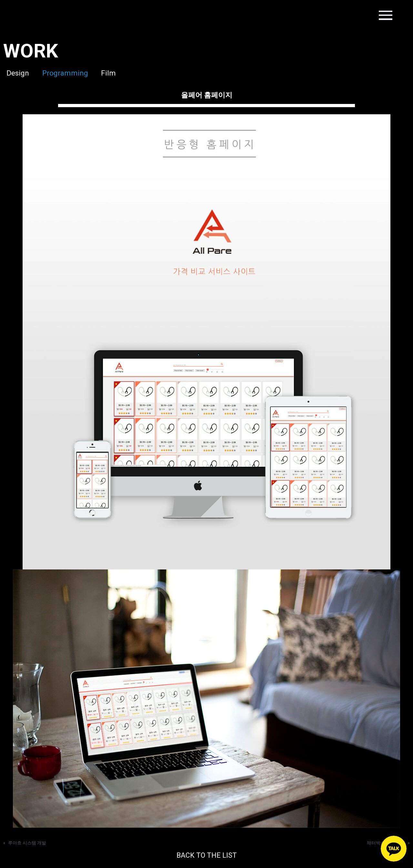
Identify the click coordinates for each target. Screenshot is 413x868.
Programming (66, 73)
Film (114, 73)
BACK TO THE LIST (207, 855)
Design (15, 73)
